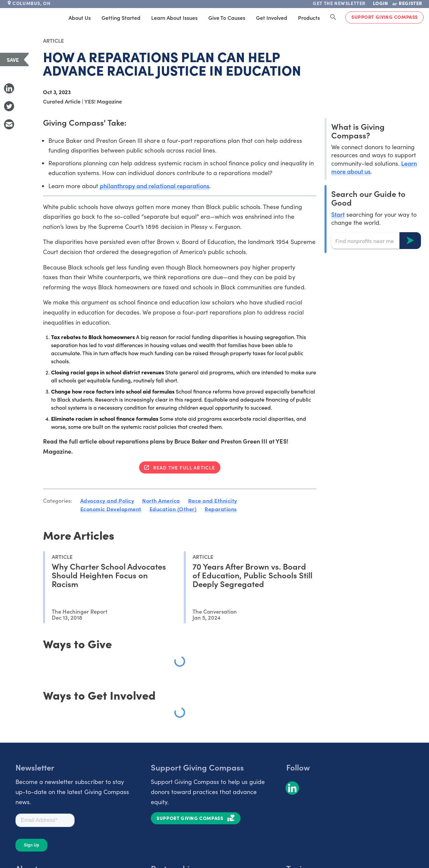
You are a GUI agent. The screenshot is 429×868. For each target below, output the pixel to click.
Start (338, 214)
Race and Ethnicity (213, 500)
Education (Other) (173, 509)
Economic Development (111, 509)
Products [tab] (309, 17)
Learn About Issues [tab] (174, 17)
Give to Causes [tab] (227, 17)
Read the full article (184, 467)
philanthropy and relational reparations (155, 186)
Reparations (221, 509)
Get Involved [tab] (272, 17)
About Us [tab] (80, 17)
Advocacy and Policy (107, 500)
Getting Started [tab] (121, 17)
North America (161, 500)
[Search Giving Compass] (333, 17)
